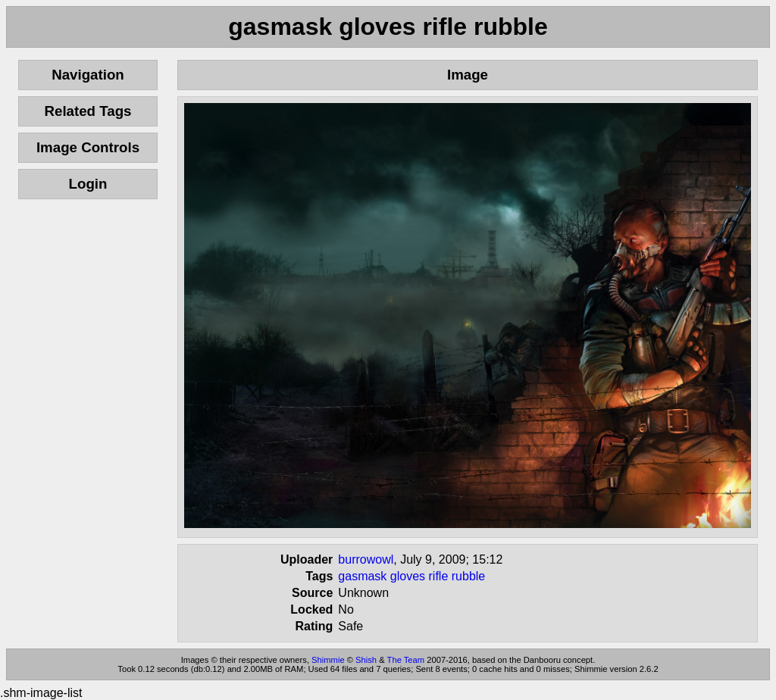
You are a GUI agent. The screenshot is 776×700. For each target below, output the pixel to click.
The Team (406, 660)
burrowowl (366, 559)
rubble (468, 576)
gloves (408, 576)
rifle (439, 576)
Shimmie (328, 660)
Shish (366, 660)
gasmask (362, 576)
